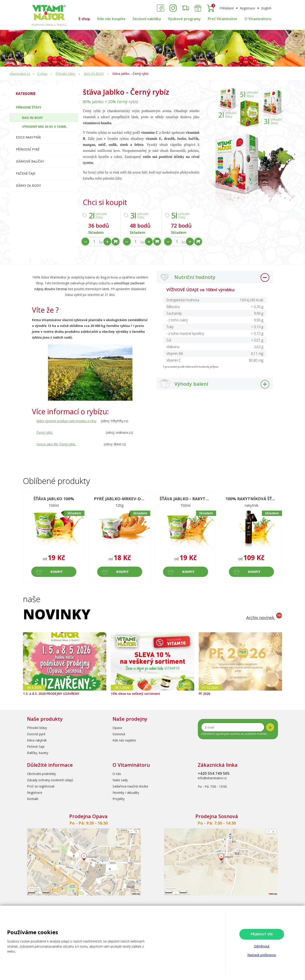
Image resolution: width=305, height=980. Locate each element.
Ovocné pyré (36, 734)
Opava (117, 728)
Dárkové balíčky (30, 161)
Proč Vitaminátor (223, 19)
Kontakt (33, 799)
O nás (117, 774)
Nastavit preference (262, 955)
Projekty (119, 799)
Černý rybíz (45, 432)
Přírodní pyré (28, 149)
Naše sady (120, 780)
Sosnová (119, 734)
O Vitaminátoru (258, 19)
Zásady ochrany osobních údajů (50, 780)
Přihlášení (227, 8)
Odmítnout (262, 946)
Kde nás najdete (124, 740)
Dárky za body (28, 185)
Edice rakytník (37, 740)
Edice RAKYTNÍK (28, 137)
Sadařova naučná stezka (130, 786)
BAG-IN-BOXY (94, 74)
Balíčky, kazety (38, 753)
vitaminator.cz (20, 74)
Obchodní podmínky (41, 774)
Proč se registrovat (41, 786)
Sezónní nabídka (147, 19)
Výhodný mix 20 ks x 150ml (44, 127)
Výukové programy (184, 19)
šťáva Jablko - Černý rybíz (130, 74)
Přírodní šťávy (66, 74)
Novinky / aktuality (126, 793)
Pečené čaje (26, 173)
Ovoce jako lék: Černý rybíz (56, 444)
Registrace (247, 8)
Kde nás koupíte (111, 19)
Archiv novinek (264, 618)
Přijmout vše (262, 934)
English (266, 8)
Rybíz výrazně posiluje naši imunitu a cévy (66, 421)
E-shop (84, 19)
